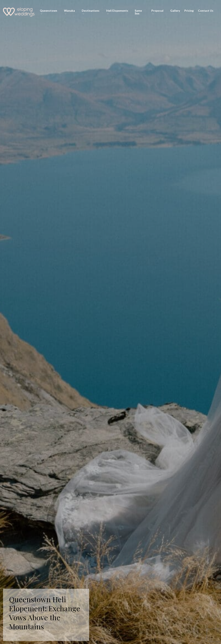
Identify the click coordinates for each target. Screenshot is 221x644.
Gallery (175, 11)
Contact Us (206, 12)
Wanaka (69, 12)
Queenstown (49, 12)
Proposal (157, 12)
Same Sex (138, 12)
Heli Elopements (117, 12)
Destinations (91, 12)
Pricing (189, 11)
